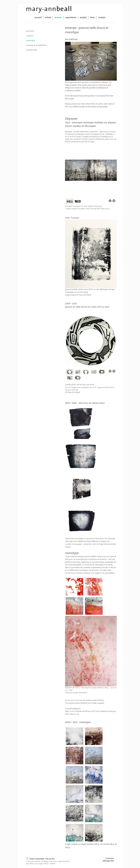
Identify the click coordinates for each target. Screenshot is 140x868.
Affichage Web (108, 861)
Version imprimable (35, 859)
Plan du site (50, 859)
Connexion (110, 858)
